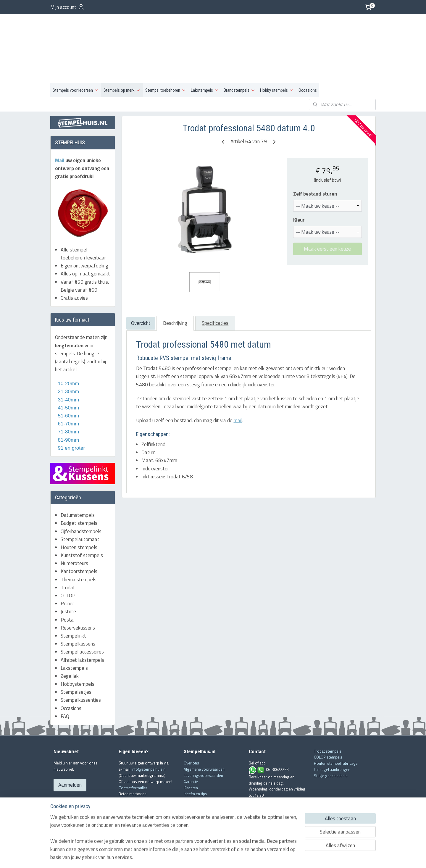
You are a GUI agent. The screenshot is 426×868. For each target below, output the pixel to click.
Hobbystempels (78, 655)
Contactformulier (133, 758)
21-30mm (67, 362)
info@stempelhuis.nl (149, 740)
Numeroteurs (74, 534)
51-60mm (67, 387)
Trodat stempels (328, 722)
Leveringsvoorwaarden (203, 746)
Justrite (68, 582)
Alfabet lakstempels (82, 630)
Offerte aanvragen (199, 777)
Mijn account (67, 7)
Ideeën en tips (195, 764)
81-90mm (68, 410)
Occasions (308, 61)
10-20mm (67, 354)
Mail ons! (257, 772)
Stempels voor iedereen (76, 61)
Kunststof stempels (82, 526)
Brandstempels (239, 61)
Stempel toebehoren (166, 61)
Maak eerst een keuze (327, 220)
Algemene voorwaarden (204, 740)
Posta (67, 590)
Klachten (191, 758)
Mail (60, 131)
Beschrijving (175, 294)
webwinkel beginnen (222, 857)
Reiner (67, 574)
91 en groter (70, 418)
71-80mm (68, 402)
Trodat (68, 558)
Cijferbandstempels (81, 502)
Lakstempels (205, 61)
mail (238, 391)
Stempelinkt (73, 606)
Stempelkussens (78, 614)
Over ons (191, 734)
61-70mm (68, 395)
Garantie (191, 752)
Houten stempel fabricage (336, 734)
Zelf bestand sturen (315, 165)
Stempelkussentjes (81, 671)
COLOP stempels (328, 728)
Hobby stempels (277, 61)
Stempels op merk (122, 61)
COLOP (68, 566)
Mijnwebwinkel (266, 857)
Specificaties (215, 294)
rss (203, 857)
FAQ (65, 687)
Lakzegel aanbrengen (332, 740)
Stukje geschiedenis (331, 746)
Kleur (299, 191)
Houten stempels (79, 518)
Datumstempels (78, 486)
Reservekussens (78, 598)
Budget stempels (79, 494)
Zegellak (70, 646)
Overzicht (141, 294)
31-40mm (68, 370)
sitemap (194, 857)
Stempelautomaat (80, 510)
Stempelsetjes (76, 663)
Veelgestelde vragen (201, 771)
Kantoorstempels (79, 542)
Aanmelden (70, 756)
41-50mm (68, 378)
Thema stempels (79, 550)
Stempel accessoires (82, 622)
